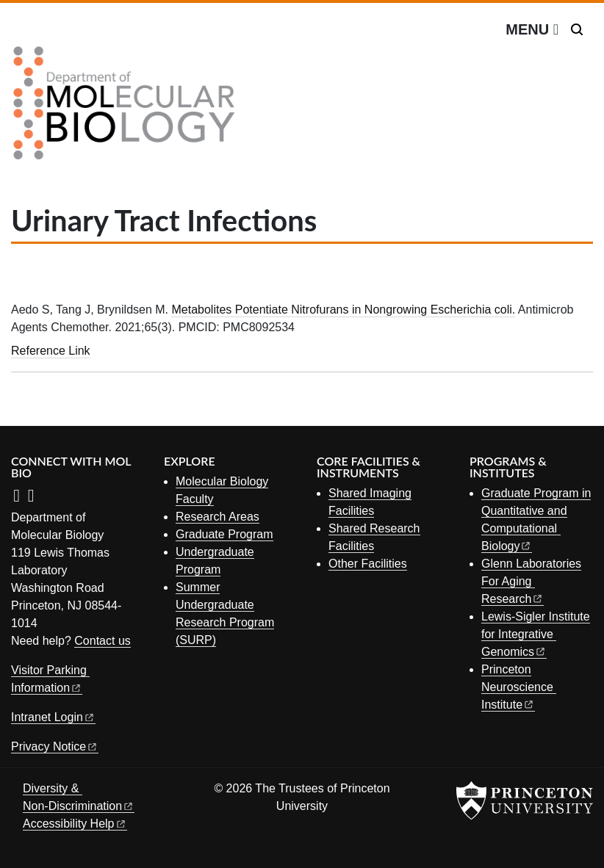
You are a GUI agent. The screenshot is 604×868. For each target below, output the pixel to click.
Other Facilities (368, 564)
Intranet (53, 717)
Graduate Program (224, 534)
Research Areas (217, 517)
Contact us (102, 641)
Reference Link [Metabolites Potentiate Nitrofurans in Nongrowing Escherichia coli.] (51, 351)
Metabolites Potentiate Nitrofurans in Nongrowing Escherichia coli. (343, 310)
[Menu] (532, 29)
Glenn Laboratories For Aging (531, 581)
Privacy (55, 746)
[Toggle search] (577, 29)
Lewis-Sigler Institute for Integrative (536, 634)
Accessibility (75, 824)
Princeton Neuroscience (519, 687)
